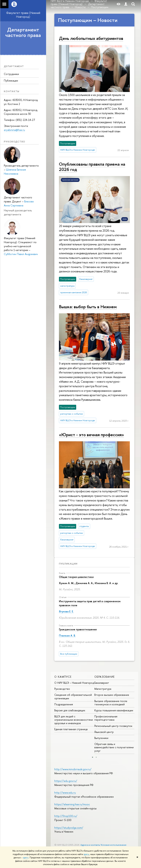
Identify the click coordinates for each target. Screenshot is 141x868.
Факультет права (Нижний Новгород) (23, 15)
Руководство (62, 689)
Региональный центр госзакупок (113, 726)
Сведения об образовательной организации (73, 696)
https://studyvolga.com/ (69, 828)
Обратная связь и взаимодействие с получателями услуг (114, 747)
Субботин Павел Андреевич (21, 254)
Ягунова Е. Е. (66, 611)
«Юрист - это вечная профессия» (91, 435)
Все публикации (69, 654)
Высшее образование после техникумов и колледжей (111, 703)
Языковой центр (104, 732)
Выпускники (101, 738)
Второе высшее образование (112, 695)
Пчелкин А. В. (67, 636)
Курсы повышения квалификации (114, 710)
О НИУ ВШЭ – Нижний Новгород (74, 683)
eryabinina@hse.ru (14, 130)
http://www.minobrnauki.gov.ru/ (73, 769)
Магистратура (103, 689)
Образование (104, 677)
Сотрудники (11, 74)
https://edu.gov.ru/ (66, 781)
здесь (86, 854)
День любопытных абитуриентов (91, 38)
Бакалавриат (102, 683)
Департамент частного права (23, 32)
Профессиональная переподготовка (106, 718)
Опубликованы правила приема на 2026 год (92, 167)
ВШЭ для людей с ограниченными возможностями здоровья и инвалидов (74, 720)
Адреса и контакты (90, 845)
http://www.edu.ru (65, 793)
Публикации (11, 81)
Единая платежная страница (71, 729)
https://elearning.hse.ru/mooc (72, 804)
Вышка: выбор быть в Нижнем (88, 307)
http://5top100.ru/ (66, 816)
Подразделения (64, 704)
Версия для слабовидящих (70, 710)
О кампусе (63, 677)
